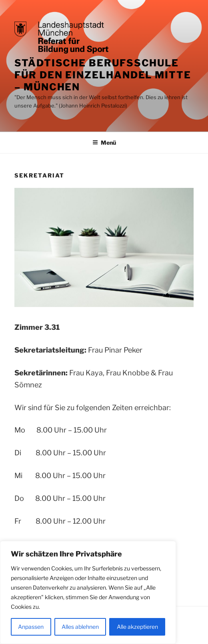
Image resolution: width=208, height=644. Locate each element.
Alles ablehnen (80, 627)
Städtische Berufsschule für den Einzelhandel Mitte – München (103, 75)
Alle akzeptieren (137, 627)
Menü (104, 143)
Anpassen (31, 627)
